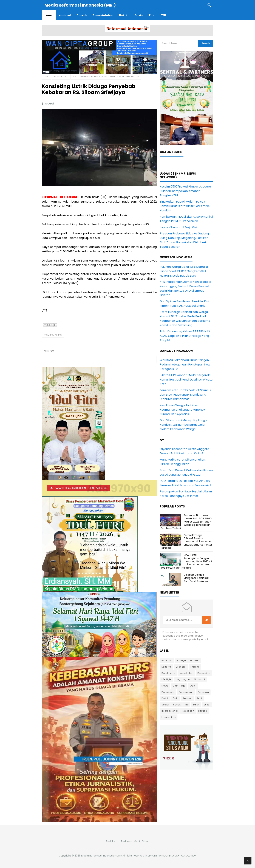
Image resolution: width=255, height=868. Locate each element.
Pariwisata (168, 692)
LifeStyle (167, 679)
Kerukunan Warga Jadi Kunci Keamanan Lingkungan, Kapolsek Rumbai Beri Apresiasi (182, 409)
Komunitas (204, 673)
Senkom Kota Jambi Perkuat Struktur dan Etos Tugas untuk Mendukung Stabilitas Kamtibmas (186, 394)
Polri (176, 698)
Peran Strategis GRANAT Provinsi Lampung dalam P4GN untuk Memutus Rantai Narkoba (186, 541)
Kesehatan (187, 673)
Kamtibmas (169, 673)
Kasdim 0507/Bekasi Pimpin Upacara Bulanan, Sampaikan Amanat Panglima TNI (185, 191)
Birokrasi (167, 660)
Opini (193, 686)
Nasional (199, 679)
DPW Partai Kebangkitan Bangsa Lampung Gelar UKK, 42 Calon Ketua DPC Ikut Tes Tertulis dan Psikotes (186, 561)
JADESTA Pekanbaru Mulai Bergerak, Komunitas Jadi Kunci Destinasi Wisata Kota (186, 379)
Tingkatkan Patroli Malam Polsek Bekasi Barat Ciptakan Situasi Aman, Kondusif (185, 206)
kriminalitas (169, 717)
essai (207, 704)
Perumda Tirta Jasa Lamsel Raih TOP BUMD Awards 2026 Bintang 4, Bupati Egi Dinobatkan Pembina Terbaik (186, 522)
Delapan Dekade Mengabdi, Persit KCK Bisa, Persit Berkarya (196, 578)
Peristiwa (203, 692)
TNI (187, 704)
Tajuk (196, 704)
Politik (165, 698)
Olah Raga (179, 686)
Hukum (195, 667)
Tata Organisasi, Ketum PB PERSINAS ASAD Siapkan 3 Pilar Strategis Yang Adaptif (185, 336)
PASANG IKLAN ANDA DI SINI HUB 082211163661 (81, 488)
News (165, 686)
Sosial (165, 704)
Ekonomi (181, 667)
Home (46, 77)
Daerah (195, 660)
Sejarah (187, 698)
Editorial (167, 667)
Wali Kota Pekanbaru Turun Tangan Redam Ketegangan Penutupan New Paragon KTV (185, 364)
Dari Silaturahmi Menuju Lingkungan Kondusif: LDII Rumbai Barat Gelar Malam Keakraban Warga (184, 425)
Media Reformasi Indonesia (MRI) (102, 855)
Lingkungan (183, 679)
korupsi (203, 711)
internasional (170, 711)
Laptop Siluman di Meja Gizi (178, 227)
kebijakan (188, 711)
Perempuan (186, 692)
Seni (199, 698)
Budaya (181, 660)
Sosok (177, 704)
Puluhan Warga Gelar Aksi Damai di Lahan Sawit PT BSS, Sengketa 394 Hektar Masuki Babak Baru (184, 271)
